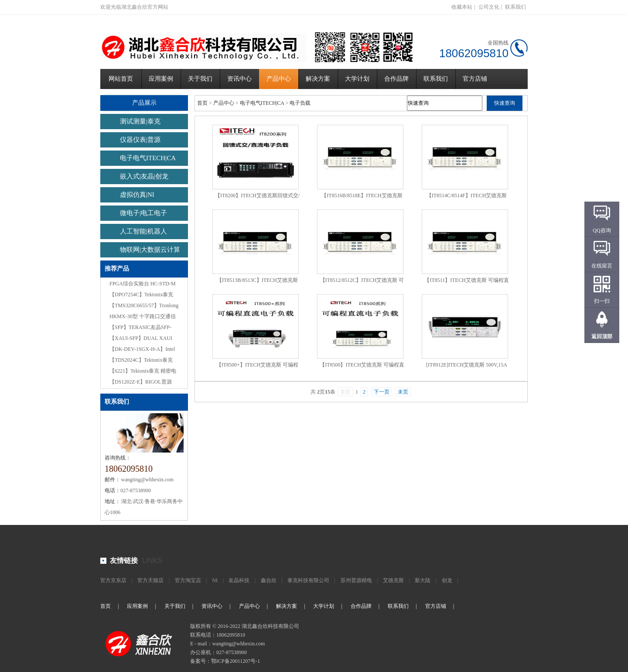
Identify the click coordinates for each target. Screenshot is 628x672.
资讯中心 (239, 79)
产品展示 (144, 103)
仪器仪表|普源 (140, 140)
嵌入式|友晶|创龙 (144, 176)
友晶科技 (239, 580)
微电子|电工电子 (143, 213)
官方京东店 (113, 580)
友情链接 (124, 561)
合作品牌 (396, 79)
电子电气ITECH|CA (148, 158)
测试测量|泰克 (140, 121)
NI (215, 580)
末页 (403, 392)
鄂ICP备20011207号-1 (235, 661)
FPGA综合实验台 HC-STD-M (143, 284)
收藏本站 (462, 7)
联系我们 (515, 7)
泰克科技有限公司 (308, 580)
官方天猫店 (150, 580)
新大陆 (423, 580)
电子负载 (300, 103)
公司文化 (489, 7)
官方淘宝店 (188, 580)
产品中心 (279, 79)
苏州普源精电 (356, 580)
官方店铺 (475, 79)
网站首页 (121, 79)
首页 (202, 103)
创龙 (447, 580)
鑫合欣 (269, 580)
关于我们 (200, 79)
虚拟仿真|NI (137, 195)
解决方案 (318, 79)
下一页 (382, 392)
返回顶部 (602, 336)
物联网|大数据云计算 (150, 250)
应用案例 (161, 79)
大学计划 (357, 79)
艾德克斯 (393, 580)
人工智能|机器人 (143, 231)
